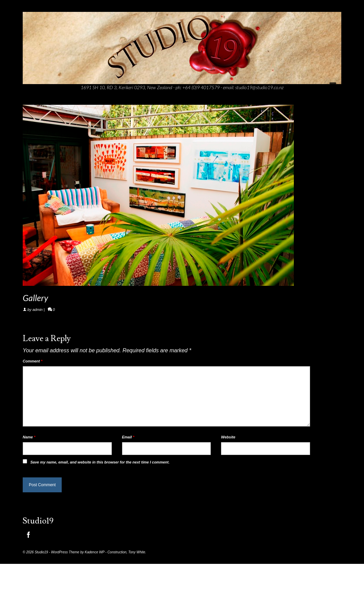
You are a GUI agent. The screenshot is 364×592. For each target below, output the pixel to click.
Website (228, 437)
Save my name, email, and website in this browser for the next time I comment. (100, 462)
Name (29, 437)
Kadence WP (95, 552)
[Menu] (333, 86)
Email (128, 437)
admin (38, 310)
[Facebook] (28, 535)
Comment (33, 361)
